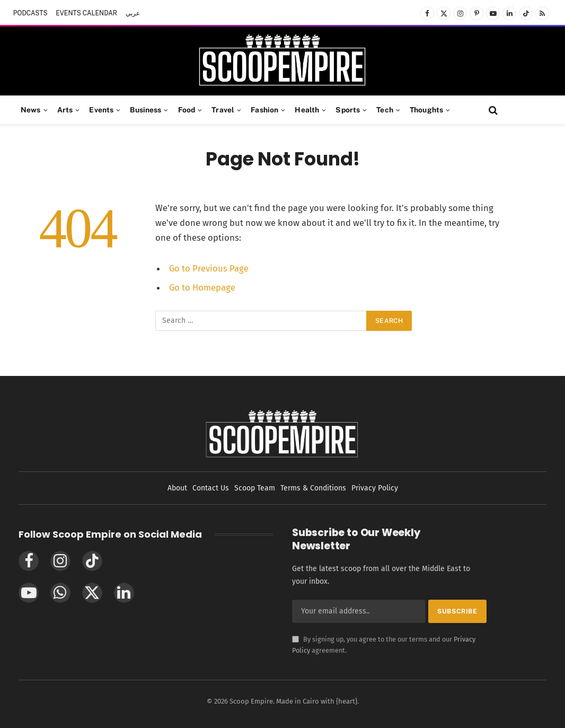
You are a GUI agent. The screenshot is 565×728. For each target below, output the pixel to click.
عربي (133, 13)
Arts (65, 110)
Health (307, 110)
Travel (223, 110)
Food (187, 110)
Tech (385, 110)
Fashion (264, 110)
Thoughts (426, 110)
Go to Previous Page (209, 268)
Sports (348, 110)
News (31, 110)
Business (145, 110)
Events (101, 110)
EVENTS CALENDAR (86, 13)
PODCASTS (30, 13)
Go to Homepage (202, 287)
